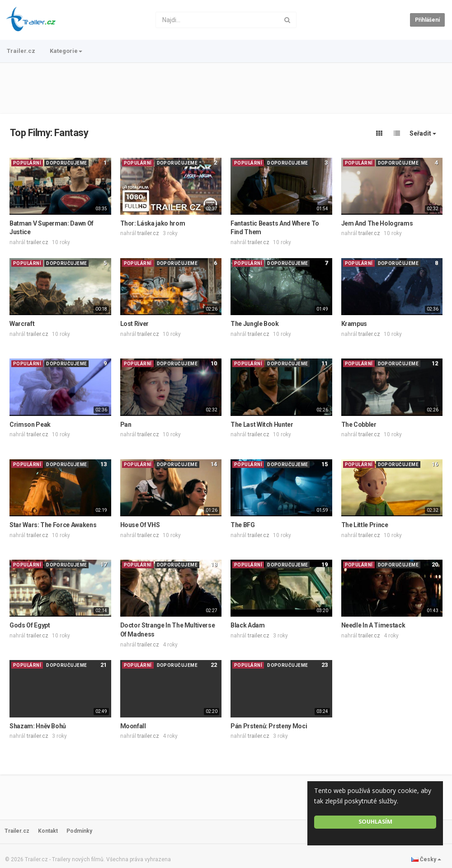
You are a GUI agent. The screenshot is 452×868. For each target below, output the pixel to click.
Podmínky (79, 831)
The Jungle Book (255, 324)
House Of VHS (140, 525)
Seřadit (423, 133)
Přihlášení (427, 20)
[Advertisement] (226, 88)
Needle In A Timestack (373, 625)
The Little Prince (365, 525)
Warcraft (22, 324)
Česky (426, 859)
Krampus (354, 324)
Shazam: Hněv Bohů (38, 726)
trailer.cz (38, 242)
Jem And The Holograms (377, 223)
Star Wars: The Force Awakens (53, 525)
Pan (126, 425)
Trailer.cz (21, 51)
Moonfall (133, 726)
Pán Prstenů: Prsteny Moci (269, 726)
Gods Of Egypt (30, 625)
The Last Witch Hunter (262, 425)
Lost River (135, 324)
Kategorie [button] (66, 51)
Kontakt (48, 831)
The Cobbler (359, 425)
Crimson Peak (30, 425)
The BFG (243, 525)
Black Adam (248, 625)
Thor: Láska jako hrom (153, 223)
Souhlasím (375, 822)
